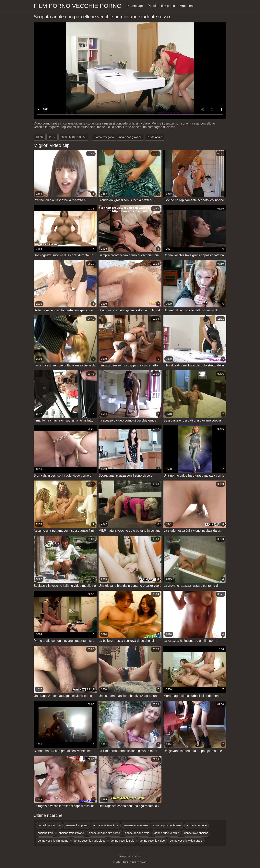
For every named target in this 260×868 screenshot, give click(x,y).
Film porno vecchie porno (78, 6)
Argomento (188, 6)
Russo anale (154, 137)
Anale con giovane (130, 137)
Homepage (135, 6)
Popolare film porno (161, 6)
